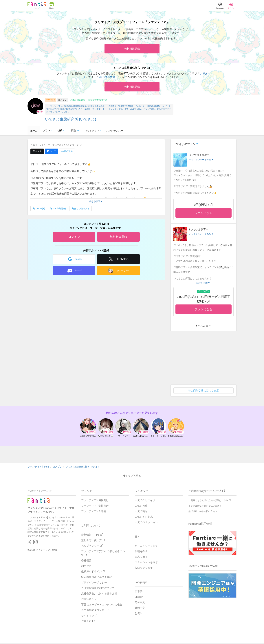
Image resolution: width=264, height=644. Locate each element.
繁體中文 (140, 609)
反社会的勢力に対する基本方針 (99, 594)
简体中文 (140, 603)
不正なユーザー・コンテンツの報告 (102, 605)
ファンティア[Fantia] (47, 551)
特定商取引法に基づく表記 (97, 578)
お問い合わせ (89, 600)
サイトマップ (89, 616)
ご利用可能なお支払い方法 (207, 492)
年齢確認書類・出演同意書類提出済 (89, 101)
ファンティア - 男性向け (95, 501)
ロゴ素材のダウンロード (95, 611)
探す (137, 537)
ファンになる (203, 214)
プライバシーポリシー (94, 583)
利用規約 (86, 567)
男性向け (51, 101)
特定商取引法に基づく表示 (203, 392)
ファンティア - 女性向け (95, 507)
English (139, 598)
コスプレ (63, 101)
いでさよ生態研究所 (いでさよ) (71, 120)
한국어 (139, 614)
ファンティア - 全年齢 (94, 512)
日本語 (139, 592)
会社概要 (86, 561)
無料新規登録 (132, 49)
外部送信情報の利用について (98, 589)
